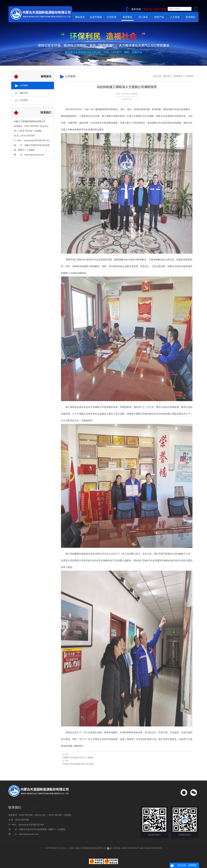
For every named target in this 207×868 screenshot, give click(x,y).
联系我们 (191, 17)
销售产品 (159, 17)
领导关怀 (24, 92)
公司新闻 (24, 85)
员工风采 (143, 17)
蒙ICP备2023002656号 (151, 848)
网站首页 (80, 17)
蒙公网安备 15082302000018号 (123, 848)
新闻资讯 (127, 17)
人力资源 (175, 17)
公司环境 (112, 17)
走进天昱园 (96, 17)
